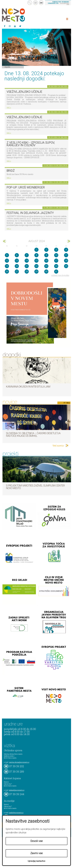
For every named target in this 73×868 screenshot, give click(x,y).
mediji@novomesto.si (16, 813)
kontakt (35, 3)
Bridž (11, 171)
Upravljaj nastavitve (36, 861)
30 (46, 271)
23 (46, 266)
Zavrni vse (37, 853)
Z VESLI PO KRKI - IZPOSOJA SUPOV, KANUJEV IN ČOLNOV (31, 144)
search (30, 3)
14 (27, 261)
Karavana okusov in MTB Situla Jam (28, 387)
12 (7, 261)
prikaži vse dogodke (60, 275)
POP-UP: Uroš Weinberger (26, 187)
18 (66, 261)
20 (17, 266)
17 (56, 261)
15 (36, 261)
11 (66, 255)
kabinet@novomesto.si (17, 790)
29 (36, 271)
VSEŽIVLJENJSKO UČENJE (24, 92)
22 (36, 266)
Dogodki (7, 67)
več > (9, 107)
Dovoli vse (37, 841)
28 (27, 271)
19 (7, 266)
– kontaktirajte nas (58, 3)
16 (46, 261)
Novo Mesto (20, 15)
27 (17, 271)
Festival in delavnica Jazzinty (30, 213)
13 (17, 261)
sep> (69, 241)
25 (66, 266)
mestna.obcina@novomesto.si (19, 762)
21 (27, 266)
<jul (4, 241)
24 (56, 266)
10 (56, 255)
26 (7, 271)
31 (56, 271)
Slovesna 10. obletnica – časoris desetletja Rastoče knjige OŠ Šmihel (33, 435)
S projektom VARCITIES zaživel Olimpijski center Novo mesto (35, 487)
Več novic (58, 446)
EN (41, 3)
